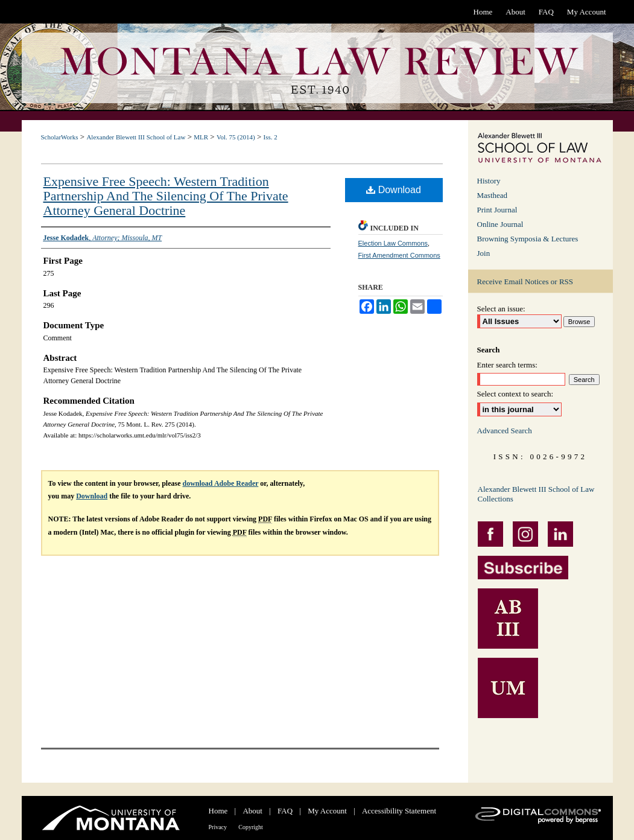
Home (218, 811)
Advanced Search (505, 431)
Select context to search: (515, 394)
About (252, 811)
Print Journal (497, 210)
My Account (327, 811)
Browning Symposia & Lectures (528, 239)
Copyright (251, 827)
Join (484, 253)
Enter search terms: (507, 365)
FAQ (285, 811)
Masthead (493, 195)
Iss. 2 (270, 137)
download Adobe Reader (221, 483)
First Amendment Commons (399, 255)
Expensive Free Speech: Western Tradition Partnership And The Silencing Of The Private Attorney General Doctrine (166, 196)
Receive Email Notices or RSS (525, 282)
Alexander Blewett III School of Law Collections (536, 494)
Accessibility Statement (399, 811)
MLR (201, 137)
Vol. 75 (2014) (236, 137)
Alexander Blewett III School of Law (136, 137)
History (489, 181)
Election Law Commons (393, 243)
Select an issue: (501, 309)
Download (394, 190)
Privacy (218, 827)
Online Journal (500, 224)
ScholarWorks (60, 137)
